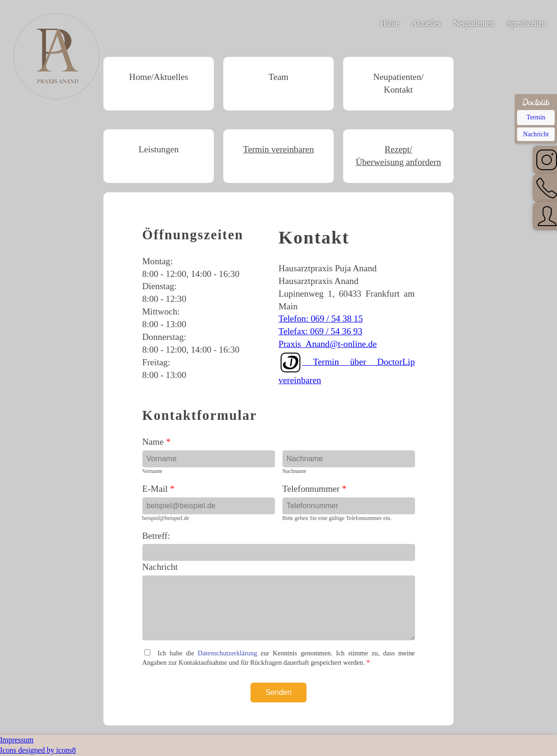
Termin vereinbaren (278, 149)
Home (390, 23)
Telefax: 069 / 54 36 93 (321, 331)
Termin (536, 117)
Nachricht (160, 567)
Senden (278, 692)
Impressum (17, 740)
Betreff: (156, 536)
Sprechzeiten (526, 23)
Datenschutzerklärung (228, 653)
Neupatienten (474, 23)
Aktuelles (426, 23)
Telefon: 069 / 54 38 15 (321, 319)
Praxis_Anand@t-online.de (328, 344)
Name (157, 442)
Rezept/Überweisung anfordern (399, 156)
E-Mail (159, 489)
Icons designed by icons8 (38, 750)
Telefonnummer (315, 489)
